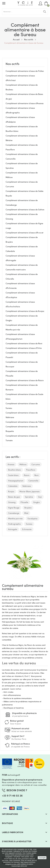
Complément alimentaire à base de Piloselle (22, 373)
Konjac (11, 491)
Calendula (13, 486)
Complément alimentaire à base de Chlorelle (22, 276)
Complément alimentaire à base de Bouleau (22, 87)
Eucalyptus (33, 518)
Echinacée (27, 529)
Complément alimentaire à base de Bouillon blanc (22, 129)
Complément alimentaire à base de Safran (25, 209)
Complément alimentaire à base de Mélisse (22, 175)
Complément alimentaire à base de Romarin (22, 387)
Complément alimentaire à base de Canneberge (22, 203)
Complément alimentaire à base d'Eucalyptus (20, 295)
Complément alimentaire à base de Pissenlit (22, 355)
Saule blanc (13, 475)
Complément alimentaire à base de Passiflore (22, 147)
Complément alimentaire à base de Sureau (22, 406)
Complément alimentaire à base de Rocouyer (22, 364)
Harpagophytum (16, 481)
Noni (36, 475)
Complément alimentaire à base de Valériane (22, 415)
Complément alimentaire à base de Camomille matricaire (22, 267)
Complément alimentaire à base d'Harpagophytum (20, 336)
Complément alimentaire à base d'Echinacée (20, 286)
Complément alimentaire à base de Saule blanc (24, 396)
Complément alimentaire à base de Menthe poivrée (22, 327)
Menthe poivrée (15, 518)
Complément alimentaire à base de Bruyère (22, 239)
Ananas (11, 464)
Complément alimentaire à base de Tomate (22, 438)
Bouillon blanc (15, 470)
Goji (40, 497)
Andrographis (14, 524)
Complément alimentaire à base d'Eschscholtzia (20, 304)
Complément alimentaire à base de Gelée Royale (24, 193)
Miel (26, 513)
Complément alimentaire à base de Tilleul (25, 422)
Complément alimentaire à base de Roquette (22, 429)
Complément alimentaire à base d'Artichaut (20, 78)
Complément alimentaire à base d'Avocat (24, 233)
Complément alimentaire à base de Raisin (25, 380)
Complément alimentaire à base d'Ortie (24, 348)
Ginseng (12, 502)
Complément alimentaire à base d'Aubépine (20, 119)
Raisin (27, 475)
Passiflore (31, 470)
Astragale (13, 529)
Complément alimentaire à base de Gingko (22, 318)
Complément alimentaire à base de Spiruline (22, 166)
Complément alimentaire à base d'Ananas (25, 103)
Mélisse (23, 464)
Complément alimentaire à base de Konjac (25, 311)
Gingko (36, 502)
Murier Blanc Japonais (30, 491)
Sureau (29, 524)
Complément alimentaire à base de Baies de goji (24, 96)
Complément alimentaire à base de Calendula (22, 249)
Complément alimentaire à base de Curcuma (22, 184)
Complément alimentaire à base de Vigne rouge (24, 226)
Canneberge (14, 513)
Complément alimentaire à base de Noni (24, 343)
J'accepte (42, 858)
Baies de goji (14, 497)
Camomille (33, 481)
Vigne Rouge (14, 508)
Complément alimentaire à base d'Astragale (20, 258)
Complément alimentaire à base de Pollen (25, 71)
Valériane (27, 486)
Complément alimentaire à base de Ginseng (22, 216)
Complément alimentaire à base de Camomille (22, 156)
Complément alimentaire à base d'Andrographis (20, 110)
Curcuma (36, 464)
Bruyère (28, 508)
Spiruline (29, 497)
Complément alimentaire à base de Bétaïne (22, 138)
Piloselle (24, 502)
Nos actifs (12, 64)
